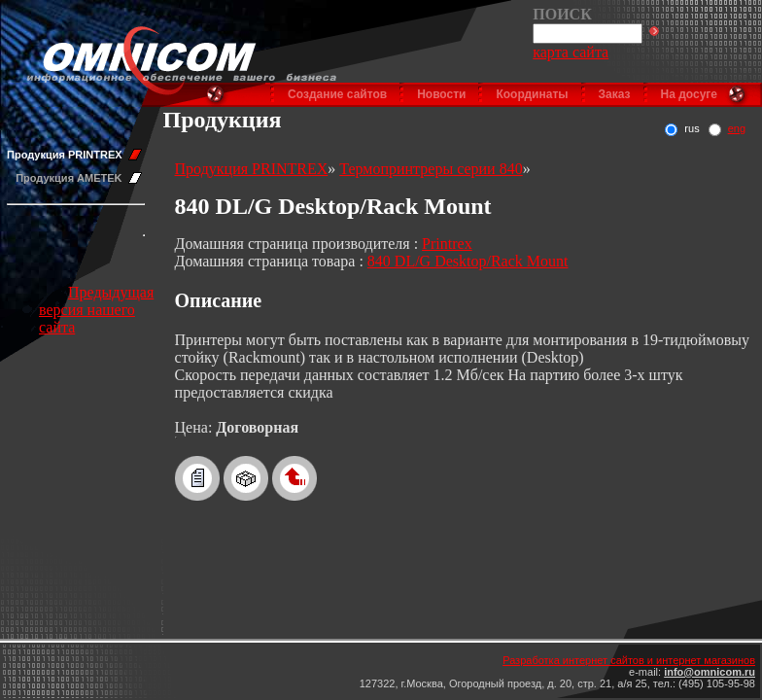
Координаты (532, 94)
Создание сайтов (337, 94)
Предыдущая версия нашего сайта (96, 310)
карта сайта (571, 52)
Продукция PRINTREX (65, 155)
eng (737, 128)
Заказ (615, 94)
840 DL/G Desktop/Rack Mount (468, 261)
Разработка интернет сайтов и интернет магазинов (629, 660)
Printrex (447, 244)
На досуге (689, 94)
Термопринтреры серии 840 (431, 169)
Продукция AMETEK (69, 178)
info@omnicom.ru (710, 672)
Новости (441, 94)
